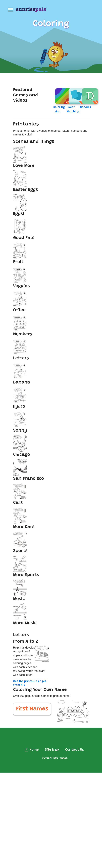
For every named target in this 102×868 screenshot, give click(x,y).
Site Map (52, 750)
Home (32, 750)
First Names (32, 709)
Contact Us (74, 750)
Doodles (86, 107)
